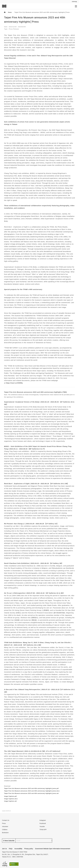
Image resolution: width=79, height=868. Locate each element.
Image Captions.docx (11, 799)
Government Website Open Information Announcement (53, 849)
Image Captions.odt (10, 801)
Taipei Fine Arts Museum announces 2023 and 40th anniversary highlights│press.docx (32, 791)
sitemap (74, 2)
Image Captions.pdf (10, 796)
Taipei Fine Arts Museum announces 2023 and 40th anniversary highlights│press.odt (31, 793)
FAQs (11, 849)
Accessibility (18, 849)
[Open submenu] (76, 6)
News (10, 12)
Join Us (4, 849)
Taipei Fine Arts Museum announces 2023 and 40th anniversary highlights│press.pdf (31, 788)
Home (5, 12)
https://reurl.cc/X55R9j (14, 383)
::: (1, 1)
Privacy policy (29, 849)
